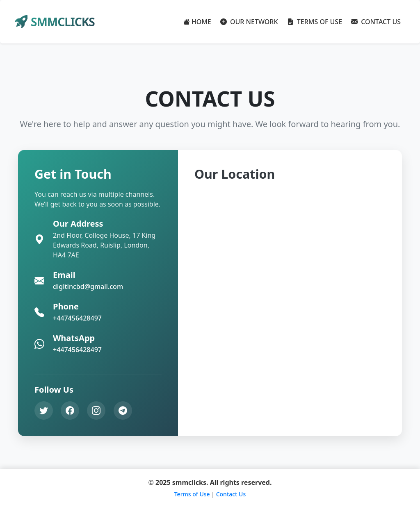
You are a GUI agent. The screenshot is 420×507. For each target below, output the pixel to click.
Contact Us (231, 494)
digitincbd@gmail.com (88, 286)
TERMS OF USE (315, 22)
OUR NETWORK (249, 22)
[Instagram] (96, 410)
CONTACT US (376, 22)
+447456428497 (77, 318)
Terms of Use (192, 494)
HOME (197, 22)
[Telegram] (123, 410)
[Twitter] (44, 410)
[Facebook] (70, 410)
